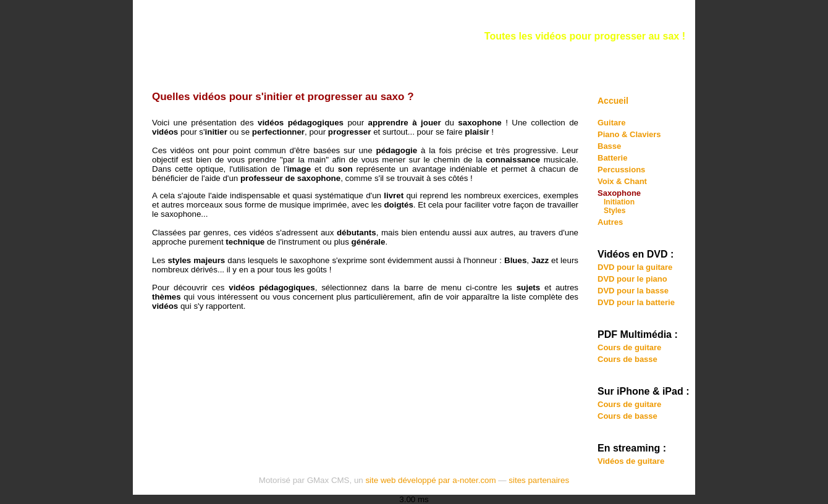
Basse (609, 146)
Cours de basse (627, 359)
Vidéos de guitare (631, 461)
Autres (610, 222)
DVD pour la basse (633, 291)
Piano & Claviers (629, 134)
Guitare (612, 123)
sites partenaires (539, 480)
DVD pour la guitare (635, 267)
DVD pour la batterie (636, 302)
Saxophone (619, 193)
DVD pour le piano (632, 279)
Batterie (612, 158)
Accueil (613, 101)
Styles (615, 211)
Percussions (621, 170)
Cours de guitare (629, 347)
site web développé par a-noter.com (430, 480)
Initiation (619, 202)
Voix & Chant (622, 181)
